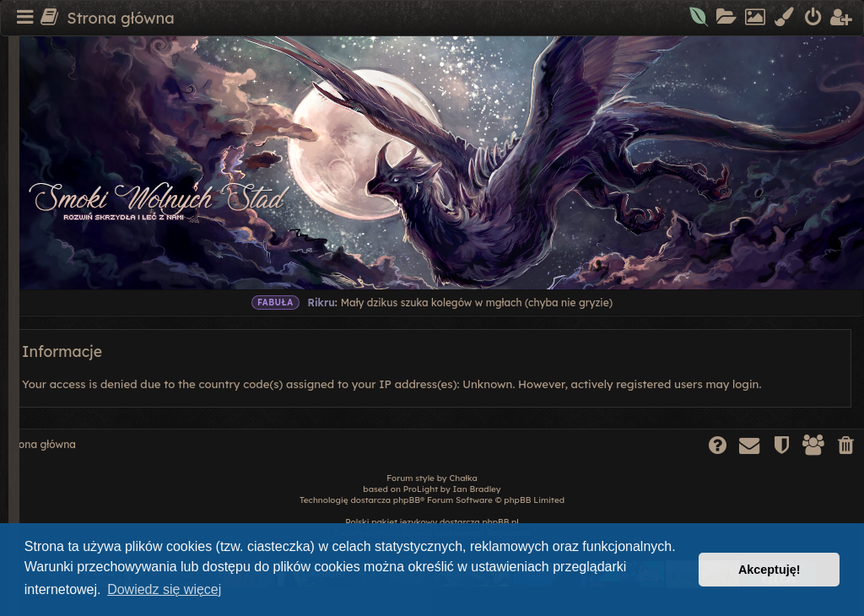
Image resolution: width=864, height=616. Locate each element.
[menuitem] (700, 19)
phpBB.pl (500, 522)
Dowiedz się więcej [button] (164, 589)
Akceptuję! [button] (769, 570)
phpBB (407, 500)
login (745, 384)
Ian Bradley (477, 489)
